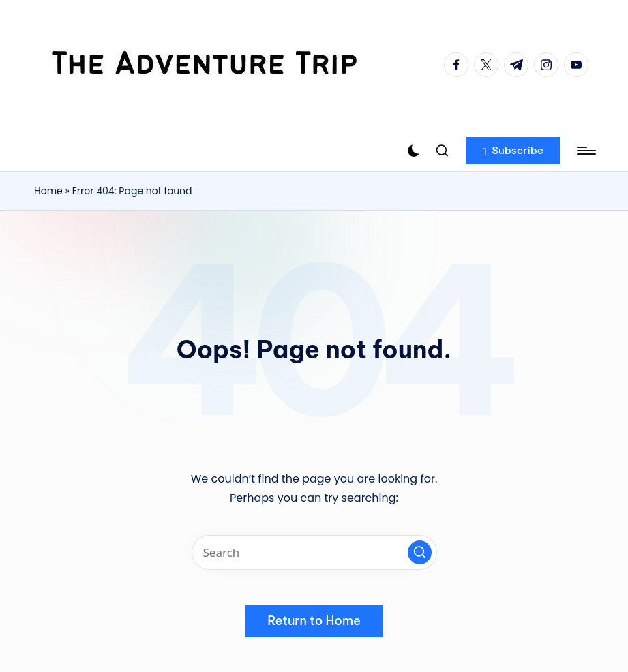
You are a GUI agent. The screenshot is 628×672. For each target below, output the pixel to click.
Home (48, 191)
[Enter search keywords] (314, 552)
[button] (513, 151)
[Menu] (585, 151)
